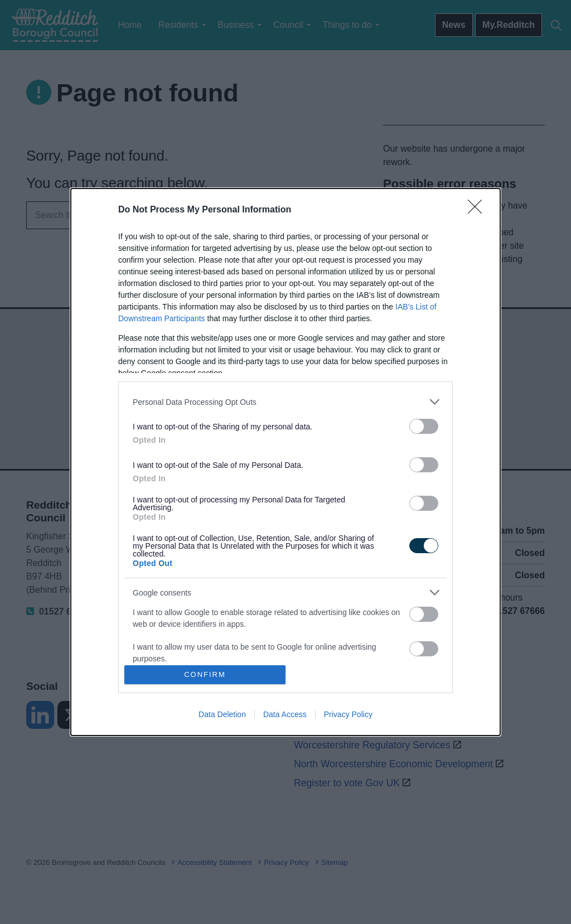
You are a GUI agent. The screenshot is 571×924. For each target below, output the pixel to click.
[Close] (478, 210)
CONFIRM (205, 674)
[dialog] (285, 462)
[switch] (424, 426)
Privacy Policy (348, 714)
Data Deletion (222, 714)
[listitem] (285, 402)
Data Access (285, 714)
